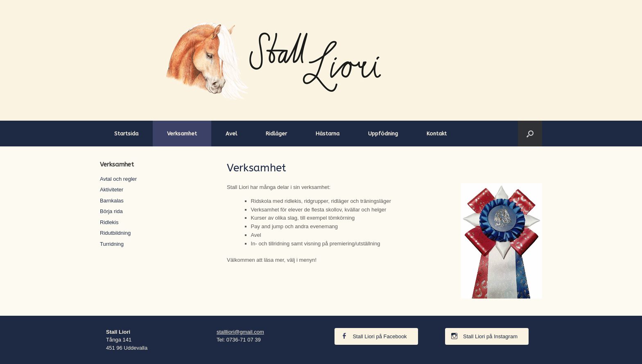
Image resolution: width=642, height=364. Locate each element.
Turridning (112, 244)
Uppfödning (383, 134)
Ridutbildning (115, 233)
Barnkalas (112, 201)
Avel (231, 134)
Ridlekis (109, 222)
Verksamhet (182, 134)
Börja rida (111, 211)
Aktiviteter (112, 190)
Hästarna (328, 134)
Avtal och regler (118, 179)
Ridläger (276, 134)
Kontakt (437, 134)
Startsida (126, 134)
